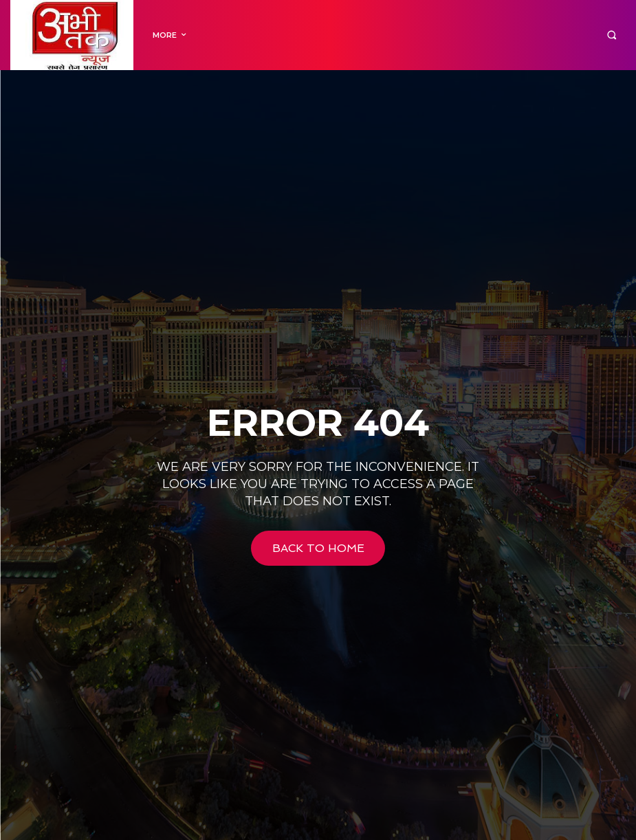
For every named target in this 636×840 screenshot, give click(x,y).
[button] (612, 35)
